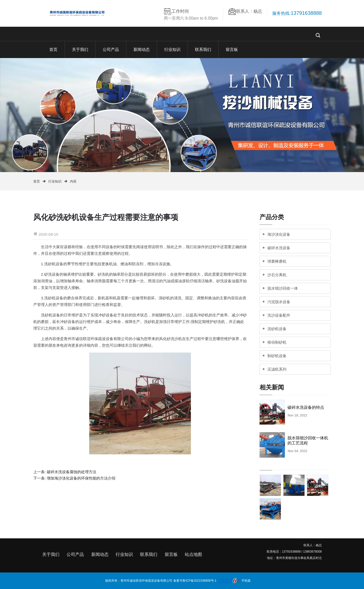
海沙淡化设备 (279, 234)
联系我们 (203, 50)
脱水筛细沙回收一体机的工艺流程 (308, 440)
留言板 (232, 50)
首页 (53, 50)
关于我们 (80, 50)
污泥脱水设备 (279, 302)
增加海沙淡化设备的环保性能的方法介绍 (81, 478)
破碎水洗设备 (279, 248)
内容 (73, 181)
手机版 (246, 580)
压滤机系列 (277, 369)
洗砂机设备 (277, 329)
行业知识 (172, 50)
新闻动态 (142, 50)
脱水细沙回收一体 (283, 288)
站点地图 (193, 555)
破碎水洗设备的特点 (306, 407)
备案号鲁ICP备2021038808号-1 (195, 580)
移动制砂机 (277, 342)
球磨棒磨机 (277, 261)
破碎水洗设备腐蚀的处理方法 (72, 472)
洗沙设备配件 (279, 315)
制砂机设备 (277, 356)
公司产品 (111, 50)
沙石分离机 (277, 275)
